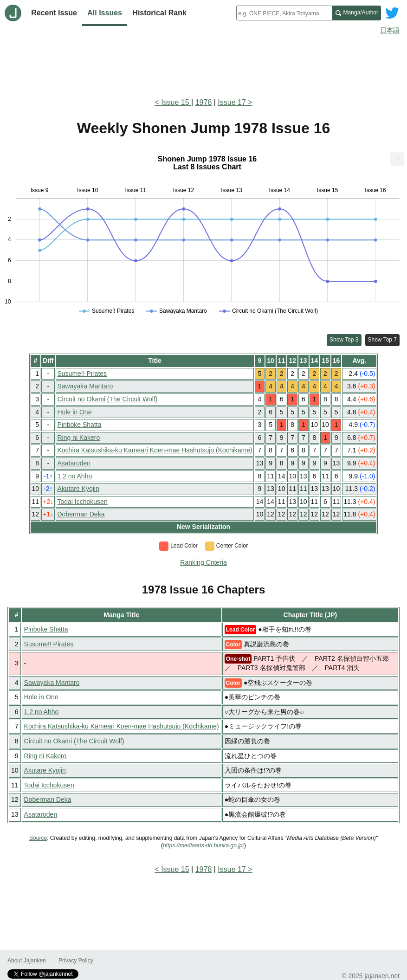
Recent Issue (54, 13)
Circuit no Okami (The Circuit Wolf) (107, 399)
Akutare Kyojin (78, 489)
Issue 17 (232, 102)
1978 (204, 102)
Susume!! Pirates (82, 374)
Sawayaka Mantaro (85, 386)
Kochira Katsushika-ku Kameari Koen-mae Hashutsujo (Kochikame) (155, 450)
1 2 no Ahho (74, 476)
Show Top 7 (383, 340)
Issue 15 (176, 102)
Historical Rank (159, 13)
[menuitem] (397, 159)
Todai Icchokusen (82, 502)
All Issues (105, 13)
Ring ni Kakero (78, 438)
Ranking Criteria (203, 562)
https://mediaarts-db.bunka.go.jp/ (203, 845)
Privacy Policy (76, 961)
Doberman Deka (81, 514)
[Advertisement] (203, 64)
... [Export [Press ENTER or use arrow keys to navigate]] (397, 157)
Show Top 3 (344, 340)
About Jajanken (27, 961)
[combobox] (284, 13)
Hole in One (74, 412)
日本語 (390, 30)
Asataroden (74, 463)
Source (38, 838)
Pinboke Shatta (79, 425)
